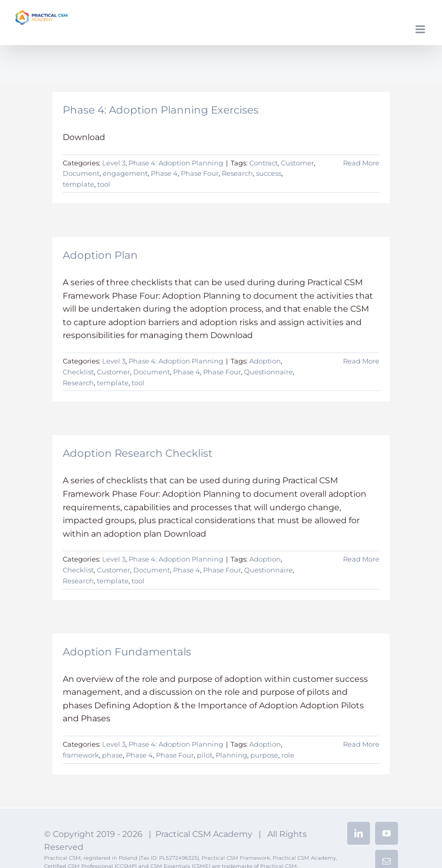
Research (237, 173)
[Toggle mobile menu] (421, 29)
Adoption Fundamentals (127, 652)
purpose (264, 755)
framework (81, 755)
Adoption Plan (100, 255)
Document (81, 173)
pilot (205, 755)
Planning (231, 755)
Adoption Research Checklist (138, 453)
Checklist (78, 372)
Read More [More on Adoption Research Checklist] (361, 559)
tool (104, 184)
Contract (263, 163)
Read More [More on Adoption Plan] (361, 361)
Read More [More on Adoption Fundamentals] (361, 744)
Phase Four (200, 173)
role (288, 755)
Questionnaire (268, 372)
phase (112, 755)
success (269, 173)
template (79, 184)
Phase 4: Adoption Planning (176, 163)
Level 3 (114, 163)
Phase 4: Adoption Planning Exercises (161, 110)
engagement (125, 173)
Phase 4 (164, 173)
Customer (297, 163)
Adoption (265, 361)
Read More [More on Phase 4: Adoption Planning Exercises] (361, 163)
